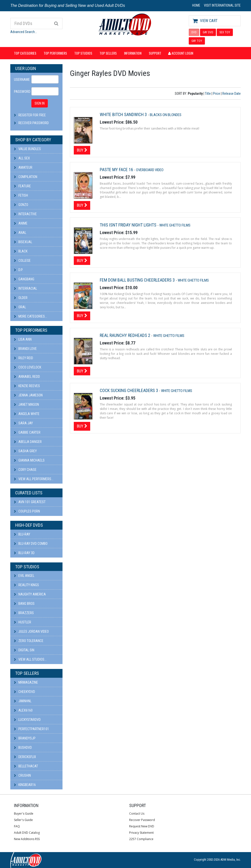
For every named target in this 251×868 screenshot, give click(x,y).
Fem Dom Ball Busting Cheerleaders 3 (138, 280)
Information (133, 53)
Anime (21, 223)
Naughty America (30, 594)
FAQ (17, 826)
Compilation (26, 177)
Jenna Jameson (28, 395)
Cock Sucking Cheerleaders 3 (129, 390)
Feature (22, 186)
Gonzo (21, 205)
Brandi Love (25, 349)
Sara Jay (23, 423)
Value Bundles (27, 149)
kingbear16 (25, 785)
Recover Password (34, 123)
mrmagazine (26, 682)
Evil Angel (24, 576)
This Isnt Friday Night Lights (129, 225)
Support (155, 53)
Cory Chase (25, 470)
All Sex (22, 158)
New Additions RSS (27, 839)
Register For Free (32, 115)
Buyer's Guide (24, 814)
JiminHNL (23, 701)
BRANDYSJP (25, 738)
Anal (20, 233)
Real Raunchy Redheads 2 (125, 335)
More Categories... (31, 316)
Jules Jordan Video (31, 631)
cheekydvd (25, 692)
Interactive (25, 214)
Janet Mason (26, 404)
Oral (20, 307)
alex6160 (23, 710)
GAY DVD (208, 32)
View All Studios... (30, 659)
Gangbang (24, 279)
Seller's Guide (23, 820)
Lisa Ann (23, 339)
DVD (194, 32)
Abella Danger (28, 442)
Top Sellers (108, 53)
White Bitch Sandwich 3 (124, 114)
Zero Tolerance (29, 641)
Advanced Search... (24, 32)
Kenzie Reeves (27, 386)
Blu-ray (22, 534)
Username (21, 80)
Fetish (21, 195)
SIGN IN (40, 103)
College (22, 261)
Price (217, 94)
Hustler (23, 622)
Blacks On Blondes (166, 115)
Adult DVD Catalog (27, 833)
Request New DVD (142, 826)
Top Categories (25, 53)
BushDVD (23, 748)
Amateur (23, 167)
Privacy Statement (141, 833)
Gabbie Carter (27, 432)
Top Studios (83, 53)
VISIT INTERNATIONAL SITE (222, 5)
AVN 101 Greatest (30, 502)
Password (21, 92)
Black (21, 251)
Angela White (27, 414)
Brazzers (24, 613)
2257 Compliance (141, 839)
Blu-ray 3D (24, 553)
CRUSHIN (22, 775)
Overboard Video (150, 170)
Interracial (25, 288)
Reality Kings (26, 585)
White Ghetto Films (175, 225)
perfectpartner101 (31, 729)
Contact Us (137, 814)
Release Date (232, 94)
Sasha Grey (25, 451)
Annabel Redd (27, 377)
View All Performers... (34, 479)
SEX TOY (225, 32)
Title (208, 94)
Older (21, 298)
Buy (82, 150)
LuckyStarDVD (27, 720)
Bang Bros (24, 604)
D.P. (19, 270)
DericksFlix (25, 757)
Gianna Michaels (29, 460)
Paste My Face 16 (117, 170)
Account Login (181, 53)
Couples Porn (27, 511)
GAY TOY (197, 41)
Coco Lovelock (28, 367)
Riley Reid (24, 358)
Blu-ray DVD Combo (31, 544)
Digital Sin (24, 650)
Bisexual (23, 242)
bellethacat (26, 766)
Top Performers (55, 53)
